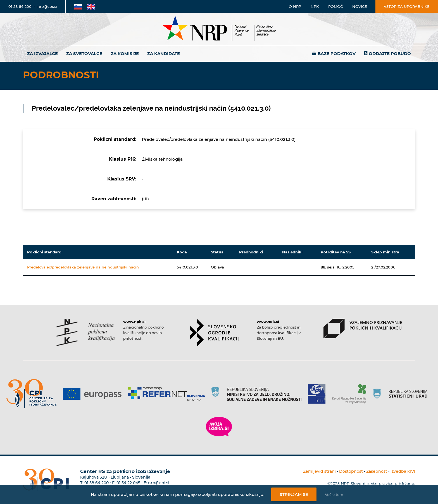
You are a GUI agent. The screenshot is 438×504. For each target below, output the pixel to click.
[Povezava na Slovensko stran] (78, 6)
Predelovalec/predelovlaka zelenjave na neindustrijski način (83, 267)
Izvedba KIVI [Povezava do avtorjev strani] (403, 471)
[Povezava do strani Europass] (94, 394)
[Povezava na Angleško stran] (91, 6)
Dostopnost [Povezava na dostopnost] (351, 471)
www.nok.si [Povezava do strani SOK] (268, 322)
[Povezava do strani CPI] (34, 394)
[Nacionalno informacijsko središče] (219, 29)
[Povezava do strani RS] (259, 394)
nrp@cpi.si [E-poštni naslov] (47, 6)
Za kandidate (164, 54)
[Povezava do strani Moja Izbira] (219, 427)
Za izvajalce (42, 54)
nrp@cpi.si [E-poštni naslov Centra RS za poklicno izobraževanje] (159, 483)
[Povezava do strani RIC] (319, 394)
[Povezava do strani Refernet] (169, 394)
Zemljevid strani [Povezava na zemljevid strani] (319, 471)
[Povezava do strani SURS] (402, 394)
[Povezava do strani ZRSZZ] (351, 394)
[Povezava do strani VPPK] (363, 329)
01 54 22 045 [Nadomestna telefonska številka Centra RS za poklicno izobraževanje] (128, 483)
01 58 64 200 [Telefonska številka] (20, 6)
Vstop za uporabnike (407, 6)
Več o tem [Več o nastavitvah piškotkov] (334, 495)
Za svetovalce (84, 54)
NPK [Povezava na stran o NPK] (315, 6)
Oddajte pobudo (390, 54)
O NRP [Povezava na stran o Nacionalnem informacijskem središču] (295, 6)
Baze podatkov (337, 54)
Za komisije (125, 54)
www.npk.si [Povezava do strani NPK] (134, 322)
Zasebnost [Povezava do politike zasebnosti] (377, 471)
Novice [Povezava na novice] (360, 6)
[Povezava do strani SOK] (215, 333)
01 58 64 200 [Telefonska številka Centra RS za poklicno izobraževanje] (97, 483)
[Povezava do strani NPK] (86, 332)
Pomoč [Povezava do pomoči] (335, 6)
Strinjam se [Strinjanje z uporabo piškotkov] (294, 494)
